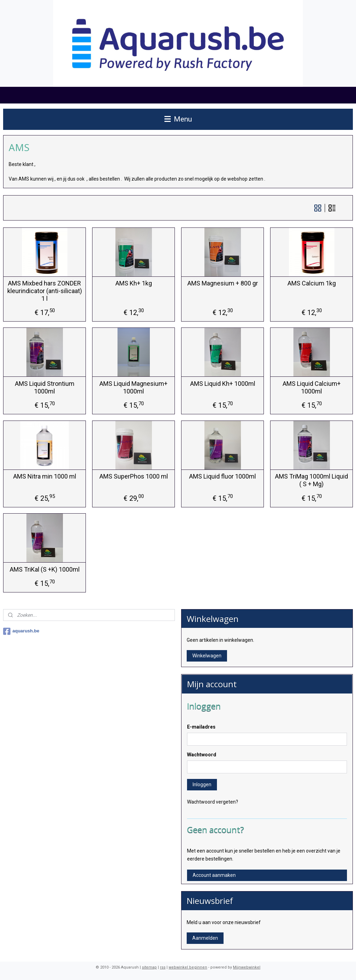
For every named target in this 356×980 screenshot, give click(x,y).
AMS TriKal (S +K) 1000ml (45, 569)
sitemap (149, 967)
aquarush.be (21, 631)
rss (163, 967)
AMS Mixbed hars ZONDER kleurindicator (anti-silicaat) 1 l (45, 291)
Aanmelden (205, 938)
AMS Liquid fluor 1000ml (222, 476)
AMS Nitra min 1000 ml (45, 476)
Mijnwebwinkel (247, 967)
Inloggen (202, 784)
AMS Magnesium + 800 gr (223, 283)
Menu (178, 119)
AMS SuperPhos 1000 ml (134, 476)
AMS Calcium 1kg (312, 283)
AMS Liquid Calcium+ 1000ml (312, 387)
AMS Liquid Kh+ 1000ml (223, 384)
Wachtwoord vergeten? (213, 802)
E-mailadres (201, 727)
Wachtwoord (202, 755)
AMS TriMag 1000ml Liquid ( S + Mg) (311, 480)
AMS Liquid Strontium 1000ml (45, 387)
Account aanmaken (214, 875)
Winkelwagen (207, 656)
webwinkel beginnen (188, 967)
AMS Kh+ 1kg (134, 283)
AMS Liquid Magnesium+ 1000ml (133, 387)
